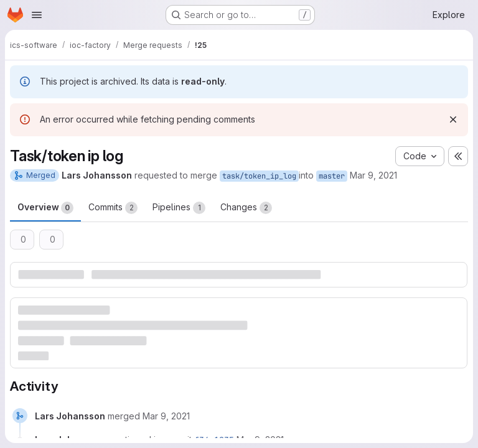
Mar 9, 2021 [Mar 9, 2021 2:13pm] (373, 175)
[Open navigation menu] (37, 15)
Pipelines (179, 208)
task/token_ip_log (259, 176)
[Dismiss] (453, 119)
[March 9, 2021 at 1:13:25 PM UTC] (166, 416)
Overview (45, 208)
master (332, 176)
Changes (246, 208)
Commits (113, 208)
